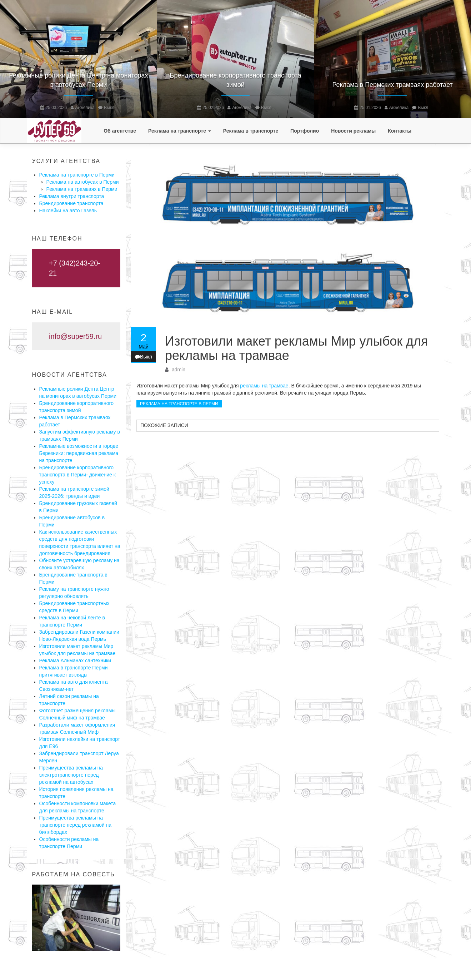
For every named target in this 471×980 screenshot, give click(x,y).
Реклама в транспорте (251, 131)
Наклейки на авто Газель (68, 211)
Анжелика (85, 108)
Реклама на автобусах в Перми (83, 182)
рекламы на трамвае (264, 386)
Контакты (400, 131)
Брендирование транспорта (71, 203)
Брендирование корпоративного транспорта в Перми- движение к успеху (77, 475)
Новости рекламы (353, 131)
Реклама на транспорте (180, 131)
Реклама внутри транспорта (72, 196)
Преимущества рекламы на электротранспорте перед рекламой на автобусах (71, 775)
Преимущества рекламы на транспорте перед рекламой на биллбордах (76, 825)
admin (179, 370)
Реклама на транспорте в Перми (77, 175)
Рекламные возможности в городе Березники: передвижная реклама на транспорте (79, 453)
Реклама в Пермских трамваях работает (392, 85)
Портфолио (305, 131)
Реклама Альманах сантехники (75, 660)
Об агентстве (120, 131)
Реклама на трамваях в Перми (82, 189)
